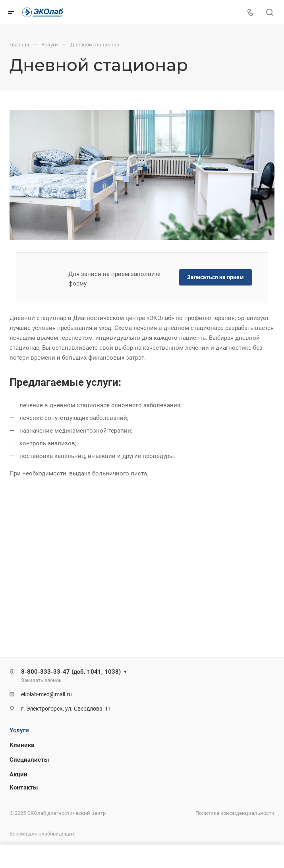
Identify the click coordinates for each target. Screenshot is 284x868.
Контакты (24, 788)
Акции (18, 774)
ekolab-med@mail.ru (46, 694)
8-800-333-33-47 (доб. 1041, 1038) (71, 672)
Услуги (19, 730)
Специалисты (29, 760)
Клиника (22, 745)
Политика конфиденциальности (235, 813)
